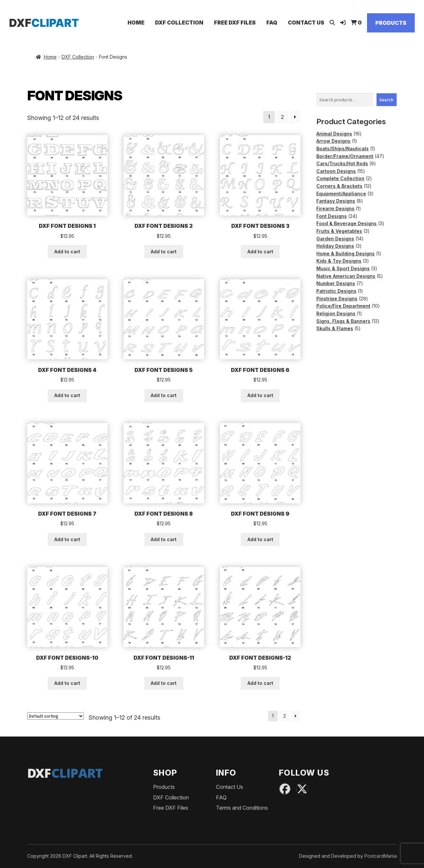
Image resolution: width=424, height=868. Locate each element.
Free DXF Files (235, 23)
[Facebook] (285, 789)
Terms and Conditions (242, 808)
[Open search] (332, 23)
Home (136, 23)
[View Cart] (356, 23)
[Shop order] (55, 716)
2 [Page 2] (282, 117)
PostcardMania (381, 856)
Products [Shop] (391, 23)
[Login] (343, 23)
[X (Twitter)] (302, 789)
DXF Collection (179, 23)
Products (164, 787)
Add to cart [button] (67, 252)
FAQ (272, 23)
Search (386, 100)
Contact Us (306, 23)
